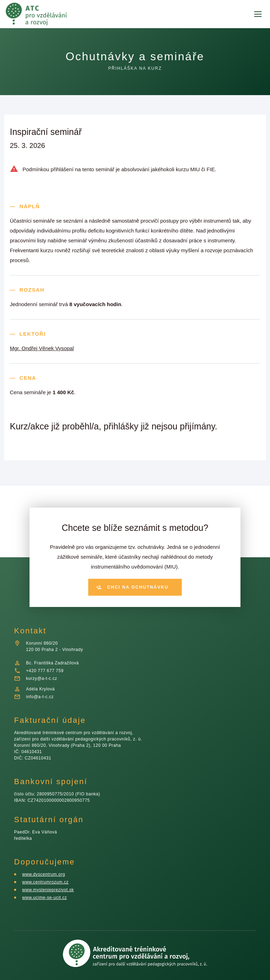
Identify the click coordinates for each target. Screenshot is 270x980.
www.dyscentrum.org (46, 874)
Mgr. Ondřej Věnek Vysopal (43, 348)
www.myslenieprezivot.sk (50, 890)
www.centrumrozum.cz (47, 882)
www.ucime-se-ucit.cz (46, 897)
